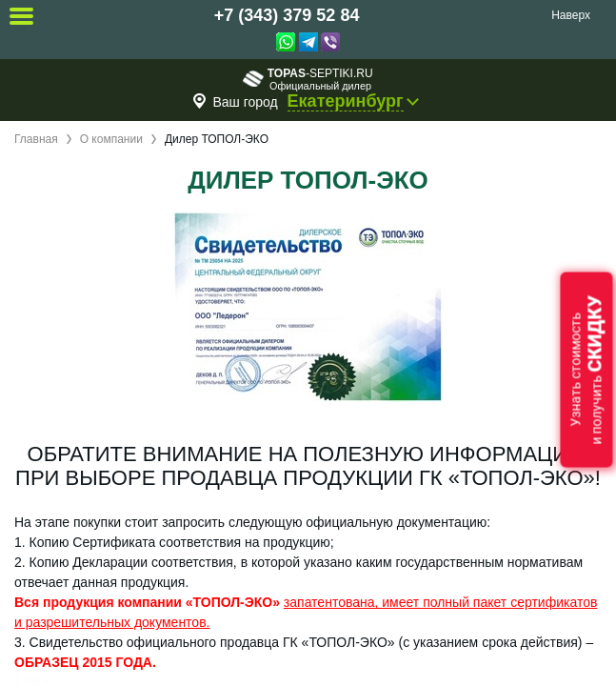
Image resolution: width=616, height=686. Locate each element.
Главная (36, 139)
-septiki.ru (308, 79)
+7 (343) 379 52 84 (287, 15)
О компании (111, 139)
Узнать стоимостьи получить (586, 370)
